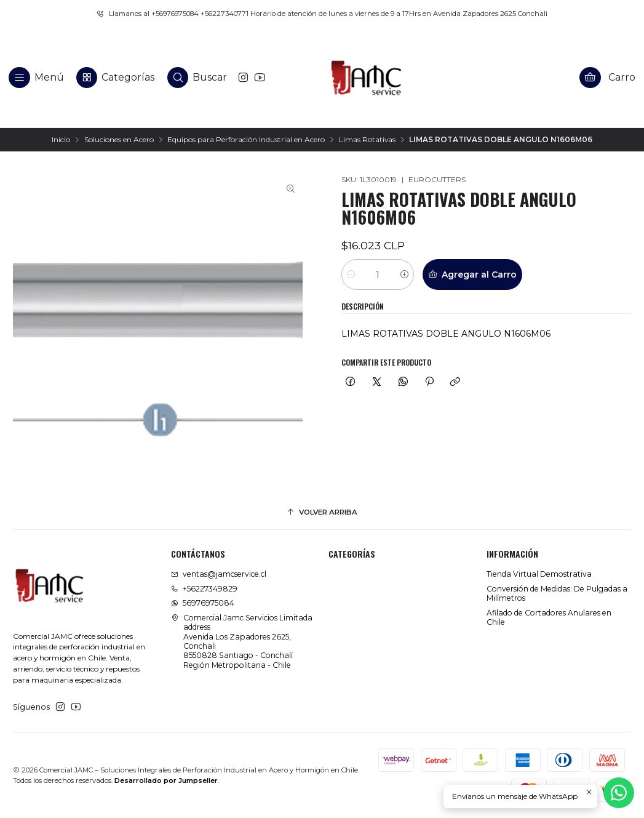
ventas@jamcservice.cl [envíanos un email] (219, 574)
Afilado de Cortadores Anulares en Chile (549, 617)
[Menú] (37, 77)
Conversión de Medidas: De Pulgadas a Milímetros (557, 593)
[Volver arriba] (322, 513)
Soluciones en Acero (119, 140)
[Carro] (608, 77)
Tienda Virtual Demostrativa (539, 574)
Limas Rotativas (367, 140)
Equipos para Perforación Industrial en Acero (246, 140)
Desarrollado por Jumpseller (166, 780)
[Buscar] (197, 77)
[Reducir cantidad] (351, 275)
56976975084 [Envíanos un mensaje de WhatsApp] (203, 603)
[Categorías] (115, 77)
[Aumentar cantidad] (404, 275)
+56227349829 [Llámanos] (204, 589)
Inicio (61, 140)
